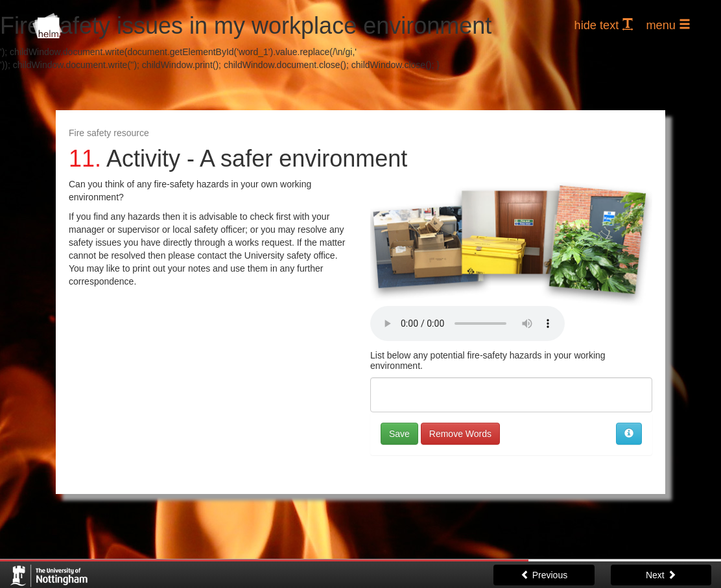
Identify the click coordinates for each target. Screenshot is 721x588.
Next (661, 575)
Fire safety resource (109, 133)
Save (399, 434)
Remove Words (460, 434)
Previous (544, 575)
